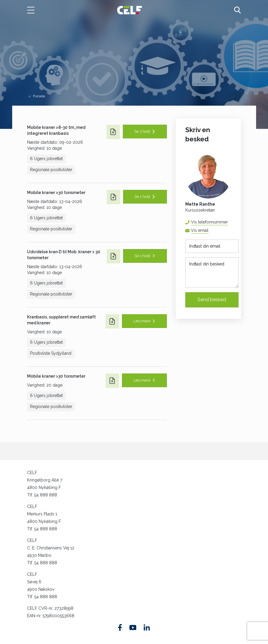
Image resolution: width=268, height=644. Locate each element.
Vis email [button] (200, 230)
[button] (34, 10)
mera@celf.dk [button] (208, 230)
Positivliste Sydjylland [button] (51, 353)
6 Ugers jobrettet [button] (46, 159)
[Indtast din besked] (212, 273)
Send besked (212, 300)
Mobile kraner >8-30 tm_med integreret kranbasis (56, 130)
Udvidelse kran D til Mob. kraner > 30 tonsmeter (64, 255)
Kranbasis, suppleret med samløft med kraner (61, 320)
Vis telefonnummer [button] (209, 222)
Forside (39, 96)
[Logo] (129, 10)
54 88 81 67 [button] (228, 222)
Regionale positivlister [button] (51, 170)
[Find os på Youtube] (133, 628)
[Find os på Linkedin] (147, 627)
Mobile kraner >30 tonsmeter (56, 193)
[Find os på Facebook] (120, 627)
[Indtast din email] (212, 246)
